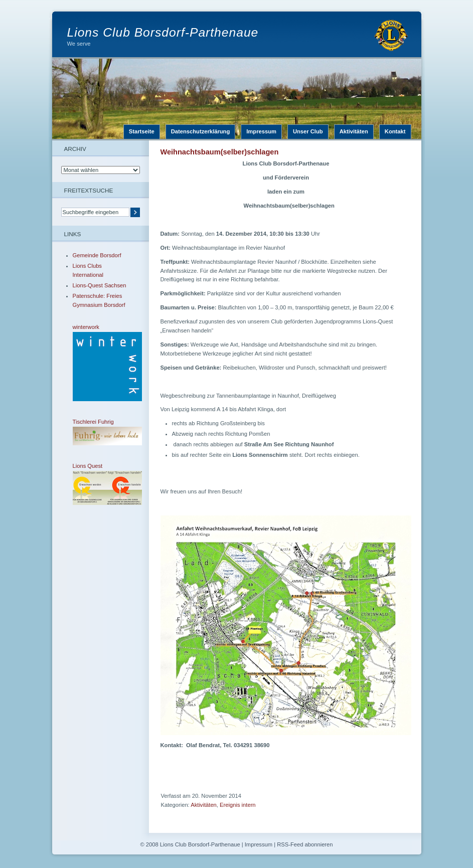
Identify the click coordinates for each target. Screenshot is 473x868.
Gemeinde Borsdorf (97, 255)
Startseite (142, 131)
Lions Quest (100, 484)
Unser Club (308, 131)
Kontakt (395, 131)
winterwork (100, 363)
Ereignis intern (238, 805)
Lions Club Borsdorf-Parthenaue (163, 32)
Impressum (261, 131)
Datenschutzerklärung (201, 131)
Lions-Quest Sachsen (100, 285)
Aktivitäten (354, 131)
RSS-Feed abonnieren (305, 844)
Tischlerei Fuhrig (100, 432)
